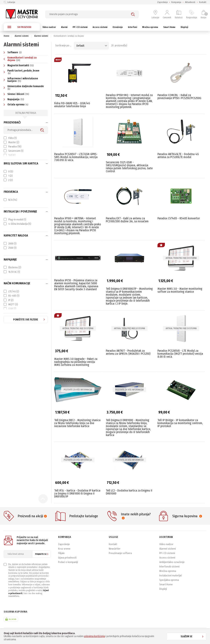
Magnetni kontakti (19, 65)
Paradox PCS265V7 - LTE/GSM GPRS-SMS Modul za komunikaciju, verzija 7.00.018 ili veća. (76, 157)
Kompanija (176, 2)
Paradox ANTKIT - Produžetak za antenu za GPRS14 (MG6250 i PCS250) (128, 352)
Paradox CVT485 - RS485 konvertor (179, 218)
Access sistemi (167, 558)
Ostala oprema (16, 105)
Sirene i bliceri (17, 94)
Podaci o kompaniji (68, 562)
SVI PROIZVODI (19, 27)
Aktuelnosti (190, 2)
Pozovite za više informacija (78, 390)
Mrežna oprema (168, 571)
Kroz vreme (64, 549)
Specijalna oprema (169, 580)
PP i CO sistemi (167, 553)
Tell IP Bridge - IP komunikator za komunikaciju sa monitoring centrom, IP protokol (180, 423)
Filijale (61, 553)
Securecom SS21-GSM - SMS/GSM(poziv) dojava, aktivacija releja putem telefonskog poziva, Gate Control (129, 167)
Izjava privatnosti (67, 558)
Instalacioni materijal (170, 576)
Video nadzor (166, 544)
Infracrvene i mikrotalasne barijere (21, 80)
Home (6, 36)
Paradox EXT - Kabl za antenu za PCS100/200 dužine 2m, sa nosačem (127, 220)
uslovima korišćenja (94, 636)
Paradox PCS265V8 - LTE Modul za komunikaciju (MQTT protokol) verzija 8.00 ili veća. (180, 354)
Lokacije (9, 2)
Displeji (163, 589)
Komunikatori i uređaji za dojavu (20, 59)
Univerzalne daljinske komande (24, 88)
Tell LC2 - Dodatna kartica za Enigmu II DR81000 (129, 492)
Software (13, 52)
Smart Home (166, 585)
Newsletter (115, 549)
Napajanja (14, 99)
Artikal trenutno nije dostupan (181, 258)
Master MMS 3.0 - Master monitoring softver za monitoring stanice (180, 290)
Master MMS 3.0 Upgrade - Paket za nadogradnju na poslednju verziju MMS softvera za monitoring (76, 362)
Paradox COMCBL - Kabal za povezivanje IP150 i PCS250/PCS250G (179, 97)
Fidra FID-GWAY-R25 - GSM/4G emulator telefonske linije (72, 105)
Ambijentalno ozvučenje (172, 562)
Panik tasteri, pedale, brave (22, 72)
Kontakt (203, 2)
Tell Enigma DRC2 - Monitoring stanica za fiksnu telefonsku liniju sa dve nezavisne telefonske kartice (77, 423)
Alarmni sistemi (22, 36)
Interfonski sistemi (169, 567)
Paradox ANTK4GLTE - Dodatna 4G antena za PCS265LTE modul (178, 156)
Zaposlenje (162, 2)
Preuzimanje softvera (120, 553)
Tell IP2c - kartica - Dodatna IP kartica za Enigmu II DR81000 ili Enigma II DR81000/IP (77, 493)
